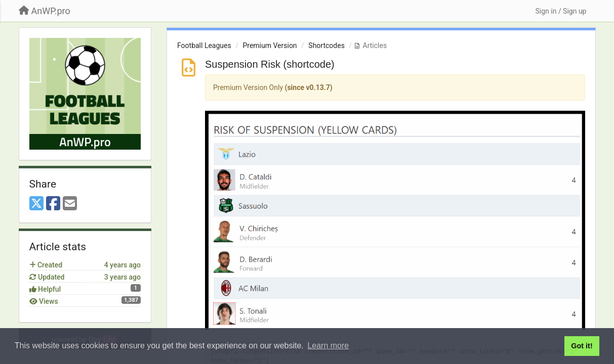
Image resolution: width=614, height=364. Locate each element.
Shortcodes (326, 45)
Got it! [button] (582, 346)
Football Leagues (204, 45)
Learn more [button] (328, 346)
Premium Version (270, 45)
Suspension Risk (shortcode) (270, 64)
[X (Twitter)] (36, 204)
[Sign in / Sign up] (561, 11)
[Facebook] (53, 204)
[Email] (70, 204)
